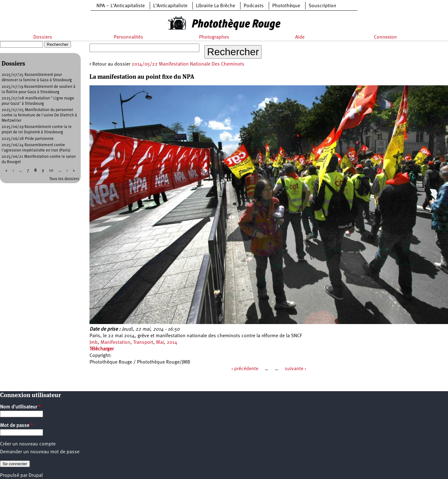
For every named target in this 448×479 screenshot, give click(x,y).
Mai (160, 343)
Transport (143, 343)
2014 (172, 343)
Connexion (385, 37)
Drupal (36, 476)
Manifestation (115, 343)
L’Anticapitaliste (170, 6)
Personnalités (128, 37)
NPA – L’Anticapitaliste (121, 6)
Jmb (94, 343)
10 (51, 170)
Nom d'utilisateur (20, 407)
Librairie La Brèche (216, 6)
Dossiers (43, 37)
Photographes (214, 37)
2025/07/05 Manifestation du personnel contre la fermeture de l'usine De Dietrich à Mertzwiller (39, 115)
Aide (300, 37)
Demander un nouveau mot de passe (40, 452)
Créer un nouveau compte (28, 444)
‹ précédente (245, 369)
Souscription (322, 6)
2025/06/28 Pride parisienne (28, 139)
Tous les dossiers (64, 179)
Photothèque (286, 6)
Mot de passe (16, 426)
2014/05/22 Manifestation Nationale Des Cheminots (188, 64)
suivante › (295, 369)
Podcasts (254, 6)
